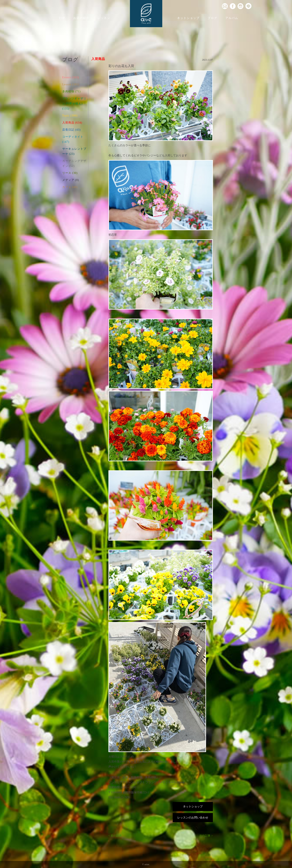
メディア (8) (71, 180)
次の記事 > (206, 836)
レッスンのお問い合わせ (193, 818)
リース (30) (70, 173)
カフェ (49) (70, 187)
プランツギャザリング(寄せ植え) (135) (74, 104)
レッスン (104, 18)
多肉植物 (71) (71, 91)
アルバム (232, 18)
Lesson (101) (71, 84)
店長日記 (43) (71, 130)
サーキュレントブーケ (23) (74, 151)
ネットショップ (188, 18)
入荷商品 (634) (72, 123)
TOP (62, 18)
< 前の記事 (115, 836)
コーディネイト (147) (73, 139)
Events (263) (71, 77)
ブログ (212, 18)
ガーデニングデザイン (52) (74, 163)
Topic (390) (70, 116)
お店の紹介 (81, 18)
